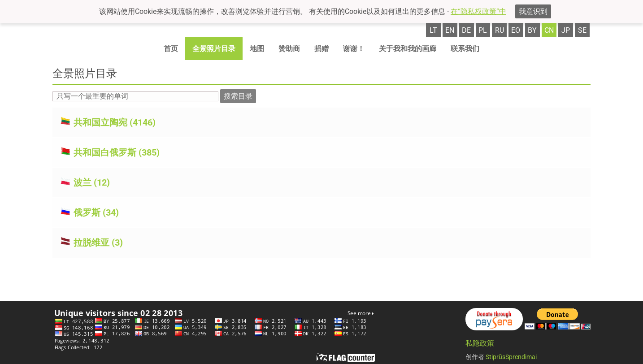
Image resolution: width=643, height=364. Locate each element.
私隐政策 (480, 343)
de (466, 30)
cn (549, 30)
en (450, 30)
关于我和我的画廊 (408, 49)
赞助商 (289, 49)
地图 (257, 49)
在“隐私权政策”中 (478, 11)
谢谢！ (354, 49)
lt (433, 30)
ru (500, 30)
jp (566, 30)
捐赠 (321, 49)
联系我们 (465, 49)
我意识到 (533, 11)
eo (516, 30)
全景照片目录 (214, 49)
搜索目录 (238, 96)
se (582, 30)
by (532, 30)
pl (483, 30)
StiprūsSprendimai (511, 357)
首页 (171, 49)
